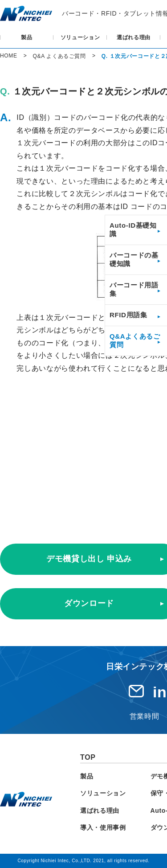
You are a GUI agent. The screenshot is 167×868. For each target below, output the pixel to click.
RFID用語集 (128, 315)
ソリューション (80, 37)
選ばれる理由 (134, 37)
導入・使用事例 (103, 827)
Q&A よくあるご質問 (59, 56)
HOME (9, 56)
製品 (26, 37)
